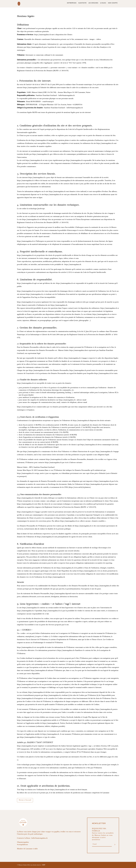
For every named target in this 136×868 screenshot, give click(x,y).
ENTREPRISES (72, 4)
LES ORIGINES (93, 4)
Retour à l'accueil (25, 800)
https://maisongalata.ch (43, 35)
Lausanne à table (32, 849)
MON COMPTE (113, 4)
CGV (44, 865)
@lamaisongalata (23, 842)
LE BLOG (103, 4)
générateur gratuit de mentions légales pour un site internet (69, 113)
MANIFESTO (82, 4)
